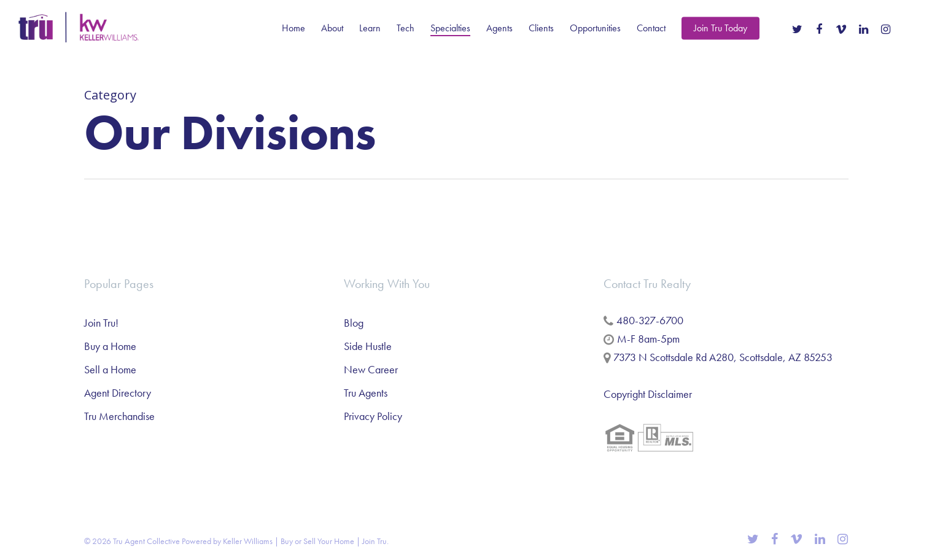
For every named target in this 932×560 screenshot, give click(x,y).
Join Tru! (101, 323)
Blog (354, 323)
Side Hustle (368, 346)
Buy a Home (110, 346)
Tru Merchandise (119, 416)
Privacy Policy (373, 416)
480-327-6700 (650, 320)
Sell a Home (110, 369)
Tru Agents (366, 393)
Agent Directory (118, 393)
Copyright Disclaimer (648, 394)
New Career (371, 369)
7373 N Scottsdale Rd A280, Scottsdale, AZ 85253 (723, 357)
